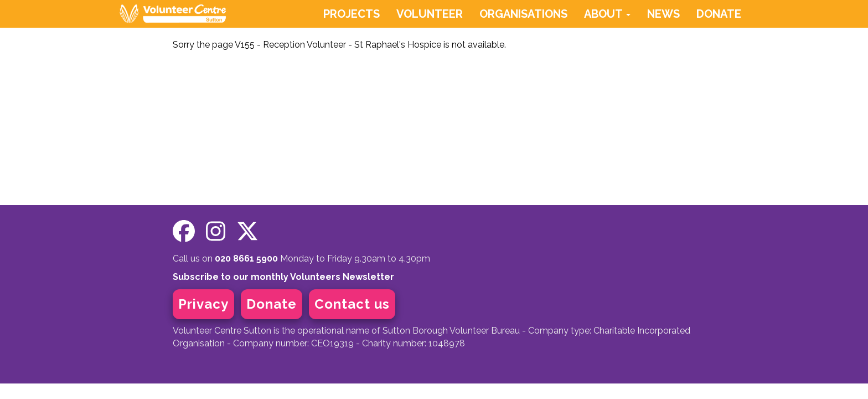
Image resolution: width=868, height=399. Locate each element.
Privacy (203, 304)
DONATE (719, 14)
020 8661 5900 (246, 259)
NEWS (663, 14)
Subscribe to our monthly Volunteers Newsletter (283, 277)
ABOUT (607, 14)
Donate (272, 304)
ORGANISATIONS (523, 14)
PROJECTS (352, 14)
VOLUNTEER (430, 14)
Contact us (352, 304)
